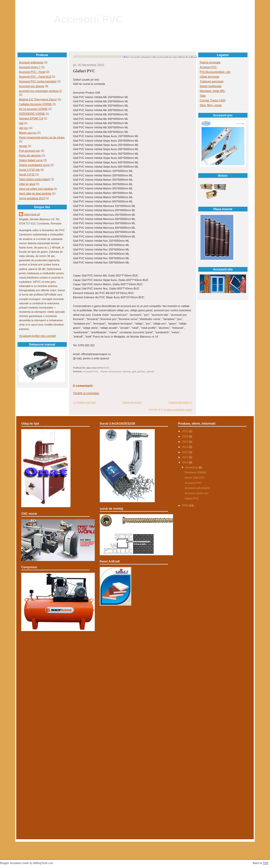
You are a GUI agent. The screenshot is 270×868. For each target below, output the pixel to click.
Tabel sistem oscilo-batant (34, 179)
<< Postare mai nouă (84, 402)
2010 (186, 462)
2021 (186, 431)
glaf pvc (24, 128)
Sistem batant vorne (31, 160)
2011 (186, 457)
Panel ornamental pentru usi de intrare (42, 137)
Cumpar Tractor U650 (213, 100)
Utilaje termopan (209, 77)
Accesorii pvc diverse (32, 86)
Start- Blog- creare (211, 105)
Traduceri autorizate (212, 81)
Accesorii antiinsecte (31, 62)
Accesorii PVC (88, 19)
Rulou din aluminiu (30, 155)
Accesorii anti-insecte (197, 488)
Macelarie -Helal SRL (212, 91)
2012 (186, 452)
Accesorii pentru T (30, 67)
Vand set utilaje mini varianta (36, 189)
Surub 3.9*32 (27, 174)
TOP (266, 863)
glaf (21, 123)
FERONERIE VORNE (32, 114)
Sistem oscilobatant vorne (34, 165)
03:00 (106, 368)
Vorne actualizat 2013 (32, 198)
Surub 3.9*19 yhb (29, 170)
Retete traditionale (211, 86)
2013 (186, 447)
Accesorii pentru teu (197, 493)
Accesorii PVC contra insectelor (38, 81)
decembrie (192, 467)
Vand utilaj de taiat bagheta (35, 193)
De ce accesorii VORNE (33, 109)
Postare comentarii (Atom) (178, 409)
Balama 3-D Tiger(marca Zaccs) (38, 99)
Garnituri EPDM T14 (31, 118)
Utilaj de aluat (27, 184)
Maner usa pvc (28, 133)
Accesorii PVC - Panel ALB (35, 77)
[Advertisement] (135, 656)
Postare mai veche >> (180, 402)
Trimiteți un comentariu (86, 393)
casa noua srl (32, 214)
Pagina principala (210, 62)
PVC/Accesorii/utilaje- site (215, 72)
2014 (186, 442)
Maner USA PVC (195, 478)
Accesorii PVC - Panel (32, 72)
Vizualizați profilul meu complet (37, 336)
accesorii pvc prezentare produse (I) (40, 91)
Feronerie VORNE (196, 472)
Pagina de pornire (132, 402)
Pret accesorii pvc (30, 151)
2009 (186, 505)
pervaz (23, 146)
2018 (186, 436)
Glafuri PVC (84, 71)
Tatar (203, 96)
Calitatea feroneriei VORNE (35, 104)
